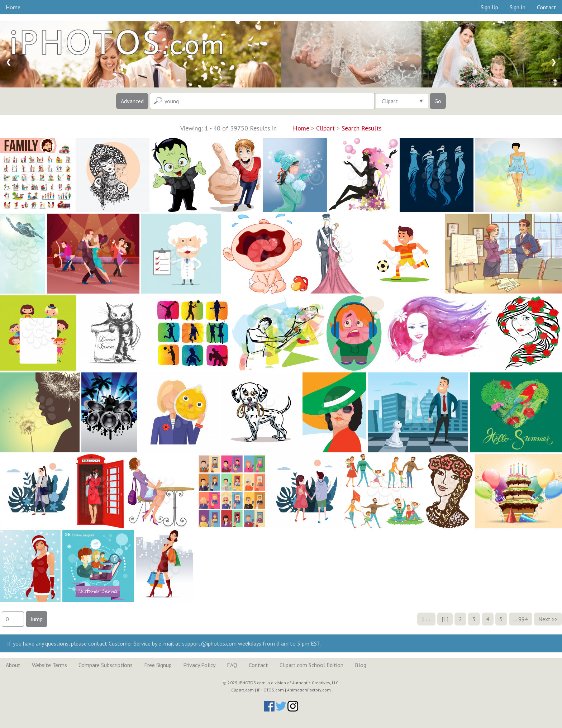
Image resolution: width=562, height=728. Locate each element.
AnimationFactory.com (309, 690)
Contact (547, 7)
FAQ (232, 665)
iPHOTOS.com (270, 690)
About (13, 665)
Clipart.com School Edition (311, 665)
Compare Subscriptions (106, 665)
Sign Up (489, 7)
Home (13, 7)
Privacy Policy (199, 665)
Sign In (518, 7)
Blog (361, 665)
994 (523, 619)
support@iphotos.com (209, 643)
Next (544, 619)
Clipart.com (242, 690)
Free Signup (158, 665)
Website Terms (49, 665)
